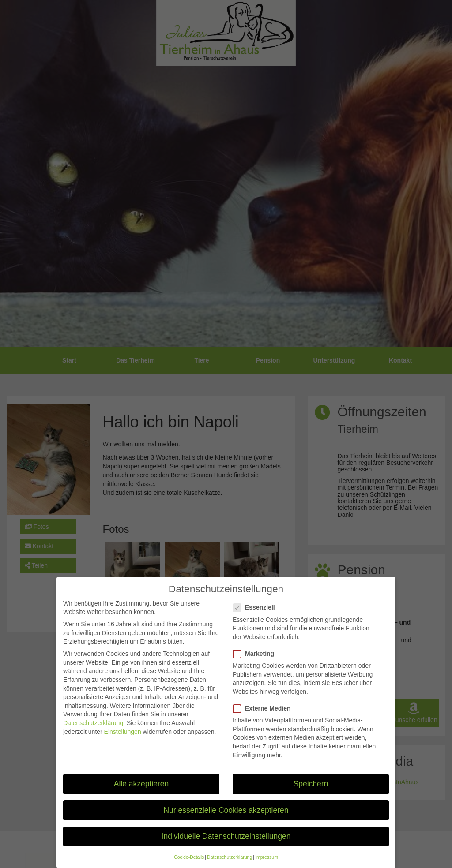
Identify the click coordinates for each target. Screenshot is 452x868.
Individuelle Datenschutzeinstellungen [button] (226, 845)
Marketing (256, 662)
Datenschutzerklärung (93, 731)
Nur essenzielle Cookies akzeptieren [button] (226, 819)
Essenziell (257, 616)
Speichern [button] (311, 793)
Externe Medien (264, 717)
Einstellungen (123, 740)
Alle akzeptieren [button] (141, 793)
